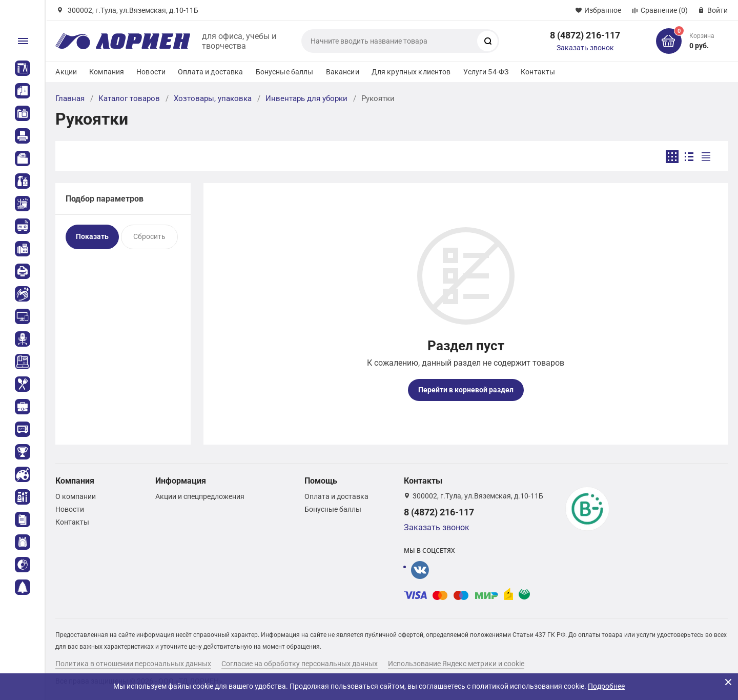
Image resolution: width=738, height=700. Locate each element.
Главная (70, 98)
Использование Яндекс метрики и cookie (456, 664)
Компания (107, 72)
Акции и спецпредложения (200, 496)
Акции (66, 72)
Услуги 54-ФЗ (486, 72)
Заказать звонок (585, 48)
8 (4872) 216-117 (585, 35)
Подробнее (606, 686)
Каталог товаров (129, 98)
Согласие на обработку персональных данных (300, 664)
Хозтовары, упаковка (213, 98)
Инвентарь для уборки (306, 98)
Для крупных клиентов (411, 72)
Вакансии (343, 72)
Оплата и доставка (210, 72)
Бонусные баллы (285, 72)
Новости (151, 72)
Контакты (538, 72)
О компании (76, 496)
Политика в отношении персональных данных (133, 664)
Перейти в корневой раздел (466, 390)
